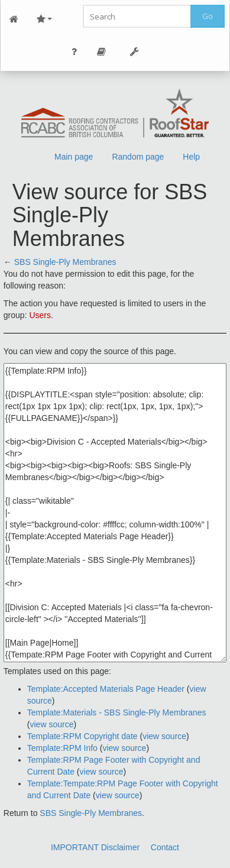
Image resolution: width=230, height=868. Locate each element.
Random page (138, 157)
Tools (135, 52)
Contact (165, 847)
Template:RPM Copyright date (82, 736)
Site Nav (44, 19)
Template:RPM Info (62, 748)
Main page (74, 157)
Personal (74, 52)
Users (40, 315)
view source (52, 724)
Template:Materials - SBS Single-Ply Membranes (117, 712)
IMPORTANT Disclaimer (95, 847)
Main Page (14, 19)
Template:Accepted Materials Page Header (106, 689)
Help (191, 157)
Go (208, 16)
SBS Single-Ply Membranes (65, 262)
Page (102, 52)
